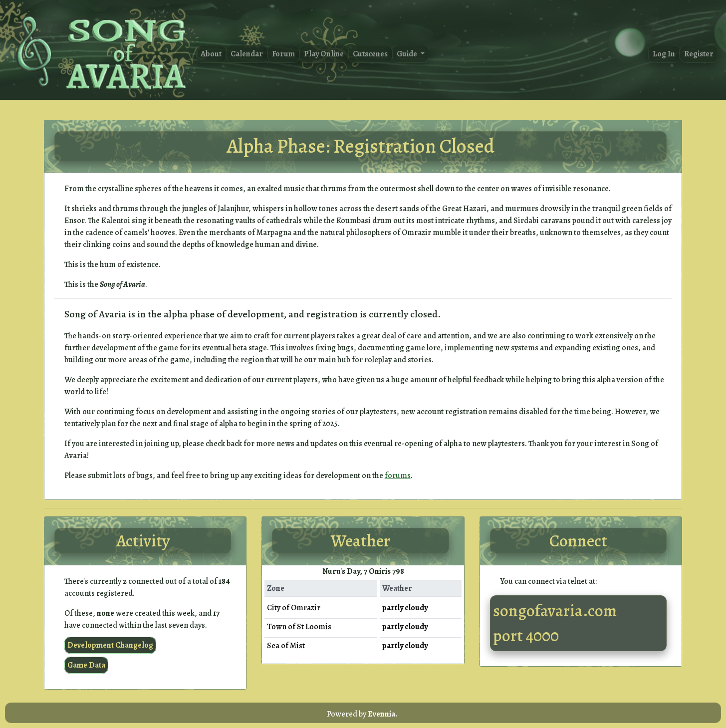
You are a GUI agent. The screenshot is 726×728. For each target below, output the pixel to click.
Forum (283, 54)
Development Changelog (110, 645)
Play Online (324, 54)
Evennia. (382, 714)
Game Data (86, 665)
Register (699, 54)
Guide (408, 54)
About (211, 54)
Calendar (247, 54)
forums (398, 476)
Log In (664, 54)
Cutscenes (370, 54)
